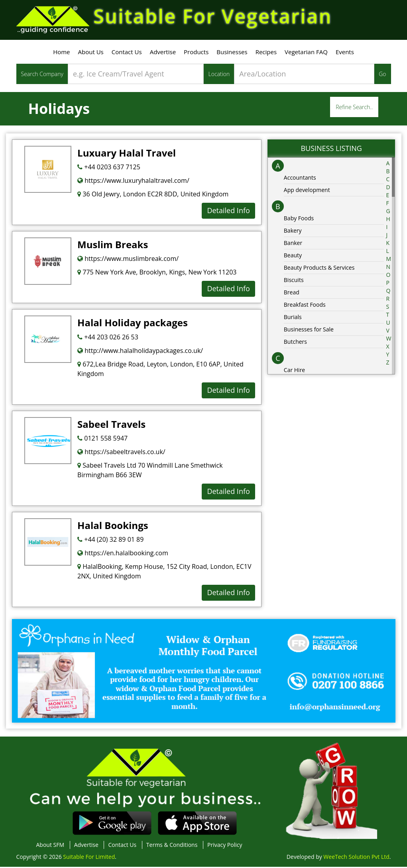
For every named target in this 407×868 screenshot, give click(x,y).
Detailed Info (228, 212)
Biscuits (294, 281)
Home (61, 53)
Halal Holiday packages (133, 324)
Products (196, 53)
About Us (91, 53)
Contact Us (127, 53)
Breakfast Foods (305, 306)
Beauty (293, 256)
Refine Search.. (354, 108)
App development (307, 191)
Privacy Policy (225, 846)
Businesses (232, 53)
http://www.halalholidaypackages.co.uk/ (140, 352)
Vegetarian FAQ (306, 53)
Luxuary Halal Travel (127, 154)
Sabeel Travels (111, 425)
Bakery (293, 232)
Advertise (163, 53)
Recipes (266, 53)
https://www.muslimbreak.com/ (128, 260)
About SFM (50, 846)
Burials (293, 318)
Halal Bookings (113, 526)
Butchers (295, 343)
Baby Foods (299, 219)
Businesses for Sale (309, 330)
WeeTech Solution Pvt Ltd (356, 858)
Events (345, 53)
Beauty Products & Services (319, 269)
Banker (293, 244)
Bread (292, 293)
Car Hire (294, 371)
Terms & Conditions (172, 846)
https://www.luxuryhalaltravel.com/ (133, 182)
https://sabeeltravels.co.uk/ (121, 453)
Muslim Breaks (113, 246)
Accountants (300, 179)
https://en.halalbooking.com (123, 554)
